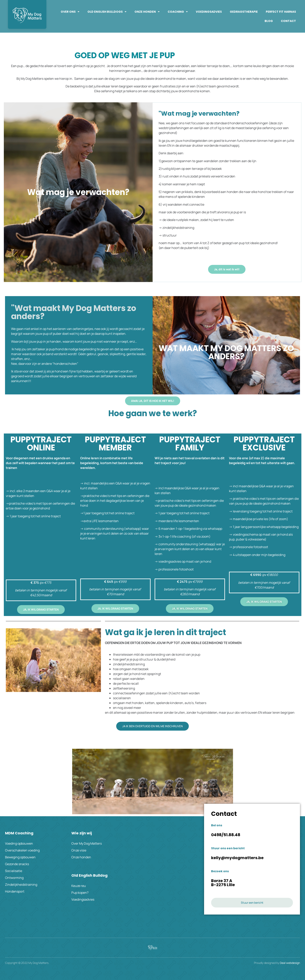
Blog (269, 21)
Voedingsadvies (209, 12)
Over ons (70, 12)
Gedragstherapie (244, 12)
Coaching (178, 12)
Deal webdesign (290, 963)
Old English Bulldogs (107, 12)
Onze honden (147, 12)
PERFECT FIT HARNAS (281, 12)
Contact (288, 21)
